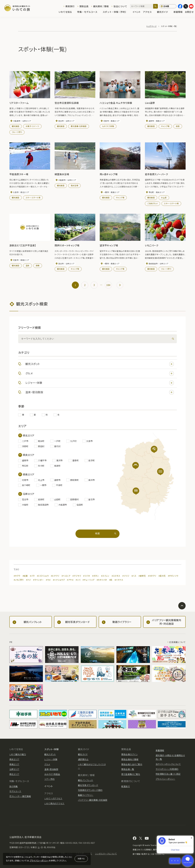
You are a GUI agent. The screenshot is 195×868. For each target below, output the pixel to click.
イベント (137, 12)
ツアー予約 (49, 779)
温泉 (28, 265)
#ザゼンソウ (173, 576)
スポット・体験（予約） (116, 12)
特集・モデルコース (89, 12)
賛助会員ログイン (129, 754)
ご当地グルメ (153, 203)
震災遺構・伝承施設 (79, 126)
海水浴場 (74, 185)
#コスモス (116, 576)
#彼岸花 (142, 576)
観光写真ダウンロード (88, 785)
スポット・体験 (51, 749)
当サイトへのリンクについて (168, 764)
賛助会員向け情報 (130, 759)
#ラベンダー (38, 580)
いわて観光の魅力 (18, 754)
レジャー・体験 (100, 383)
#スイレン (105, 576)
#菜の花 (162, 576)
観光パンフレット (86, 780)
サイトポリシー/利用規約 (167, 769)
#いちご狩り (19, 580)
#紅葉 (25, 576)
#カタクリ (152, 576)
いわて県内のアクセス (54, 803)
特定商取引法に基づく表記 (168, 774)
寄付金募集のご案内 (131, 774)
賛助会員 (84, 6)
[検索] (156, 6)
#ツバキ (87, 576)
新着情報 (178, 12)
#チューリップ (88, 580)
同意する (81, 859)
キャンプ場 (165, 126)
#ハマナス (119, 580)
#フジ (28, 580)
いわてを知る (67, 12)
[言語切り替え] (168, 6)
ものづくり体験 (108, 126)
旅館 (38, 265)
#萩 (111, 580)
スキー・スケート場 (33, 197)
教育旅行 (70, 6)
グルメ (100, 373)
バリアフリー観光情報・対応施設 (93, 800)
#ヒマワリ (55, 576)
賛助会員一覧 (128, 769)
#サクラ (17, 576)
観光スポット (100, 364)
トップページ (152, 26)
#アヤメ (70, 580)
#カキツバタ (102, 580)
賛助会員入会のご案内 (132, 764)
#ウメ (48, 580)
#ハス (134, 576)
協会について (120, 6)
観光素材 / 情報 (101, 6)
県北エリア (14, 774)
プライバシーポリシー (39, 860)
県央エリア (14, 759)
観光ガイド (164, 12)
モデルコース (15, 791)
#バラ (32, 576)
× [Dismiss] (192, 838)
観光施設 (16, 126)
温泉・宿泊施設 (100, 392)
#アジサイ (77, 576)
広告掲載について (177, 642)
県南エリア (14, 764)
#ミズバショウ (43, 576)
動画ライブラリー (86, 795)
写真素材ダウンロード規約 (90, 790)
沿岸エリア (14, 769)
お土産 (164, 197)
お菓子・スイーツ (32, 126)
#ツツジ (126, 576)
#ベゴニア (66, 576)
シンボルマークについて (106, 854)
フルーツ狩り (17, 132)
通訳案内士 (83, 759)
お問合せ (189, 12)
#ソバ (78, 580)
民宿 (178, 126)
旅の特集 (14, 786)
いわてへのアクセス (53, 798)
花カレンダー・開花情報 (20, 796)
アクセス (149, 12)
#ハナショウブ (59, 580)
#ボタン (96, 576)
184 (108, 285)
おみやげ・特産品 (52, 774)
